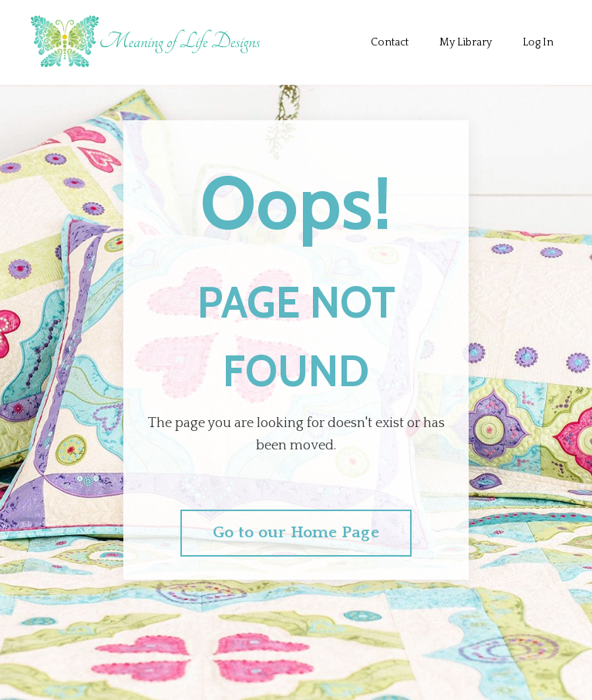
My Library (466, 42)
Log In (538, 42)
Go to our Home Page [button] (296, 533)
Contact (390, 42)
